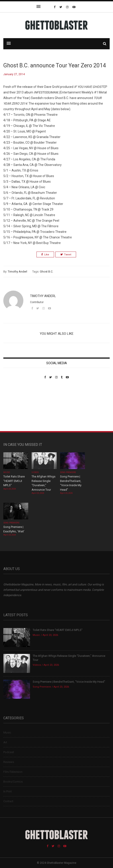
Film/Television (13, 772)
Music (7, 472)
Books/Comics (13, 782)
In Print (8, 791)
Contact (8, 801)
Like (45, 255)
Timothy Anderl (17, 272)
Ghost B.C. (46, 272)
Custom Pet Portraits (16, 410)
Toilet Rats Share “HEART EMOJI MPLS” (14, 481)
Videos (35, 472)
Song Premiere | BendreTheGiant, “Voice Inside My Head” (69, 682)
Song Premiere (68, 472)
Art (5, 742)
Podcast (9, 752)
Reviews (9, 762)
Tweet (66, 255)
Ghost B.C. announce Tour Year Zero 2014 (55, 65)
